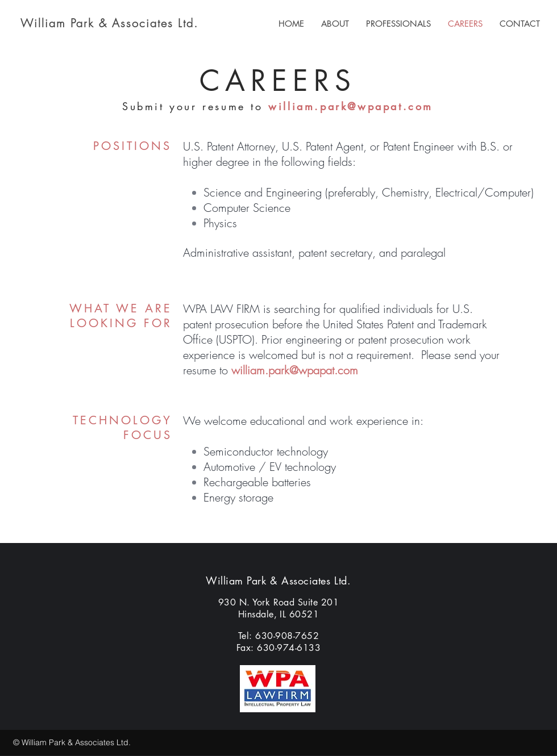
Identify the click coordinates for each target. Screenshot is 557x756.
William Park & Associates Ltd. (109, 23)
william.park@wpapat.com (351, 106)
